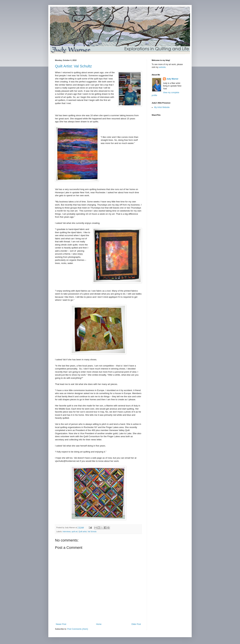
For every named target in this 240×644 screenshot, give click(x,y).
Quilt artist (83, 532)
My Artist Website (162, 107)
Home (99, 624)
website (162, 67)
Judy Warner (172, 79)
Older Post (136, 624)
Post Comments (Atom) (78, 629)
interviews (67, 532)
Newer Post (61, 624)
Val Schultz (92, 532)
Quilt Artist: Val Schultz (73, 66)
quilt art (75, 532)
